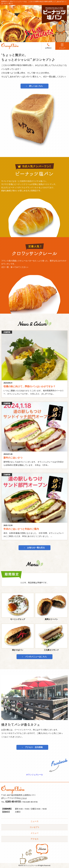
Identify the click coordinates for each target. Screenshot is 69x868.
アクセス (35, 839)
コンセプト (35, 827)
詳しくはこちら (36, 86)
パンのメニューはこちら (36, 657)
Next (67, 24)
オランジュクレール (34, 775)
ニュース (35, 821)
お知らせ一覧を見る (36, 548)
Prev (2, 24)
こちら (23, 798)
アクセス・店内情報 (34, 747)
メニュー (35, 833)
